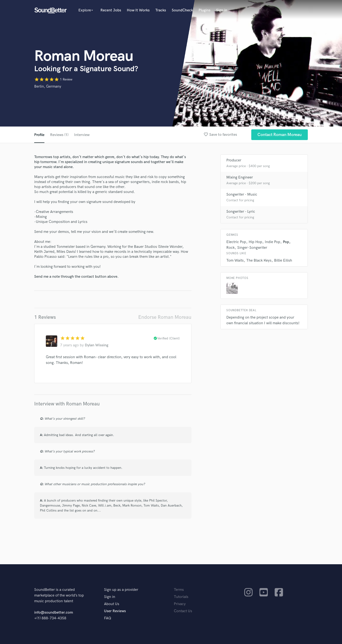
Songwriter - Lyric (241, 212)
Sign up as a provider (121, 590)
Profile (39, 135)
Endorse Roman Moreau (165, 317)
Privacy (180, 604)
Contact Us (183, 611)
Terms (179, 590)
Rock (230, 248)
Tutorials (181, 597)
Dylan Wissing (97, 345)
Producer (234, 160)
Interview (82, 135)
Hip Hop (255, 242)
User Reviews (115, 611)
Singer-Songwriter (252, 248)
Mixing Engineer (240, 177)
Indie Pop (273, 242)
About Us (112, 604)
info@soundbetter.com (54, 613)
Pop (286, 242)
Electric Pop (236, 242)
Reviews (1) (59, 135)
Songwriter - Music (242, 195)
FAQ (108, 618)
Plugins (204, 10)
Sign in (222, 10)
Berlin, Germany (48, 87)
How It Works (138, 10)
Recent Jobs (111, 10)
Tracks (161, 10)
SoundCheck (182, 10)
